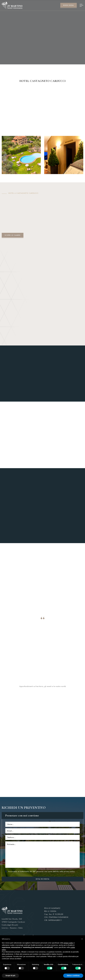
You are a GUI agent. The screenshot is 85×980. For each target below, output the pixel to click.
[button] (82, 939)
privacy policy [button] (69, 943)
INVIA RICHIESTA (43, 879)
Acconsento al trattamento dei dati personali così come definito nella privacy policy (41, 871)
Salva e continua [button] (73, 976)
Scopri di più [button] (10, 976)
